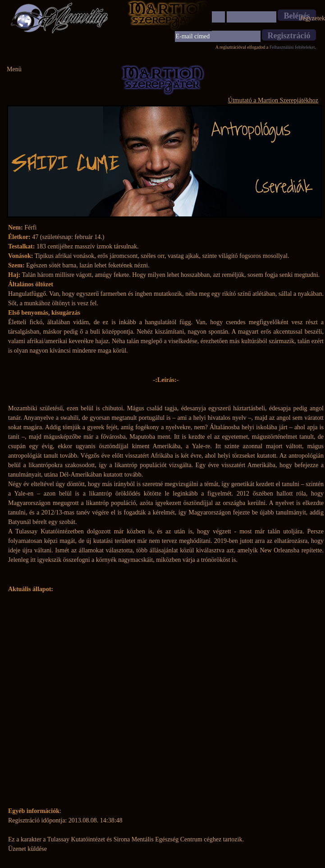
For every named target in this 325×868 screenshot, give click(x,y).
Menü (14, 69)
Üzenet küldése (27, 849)
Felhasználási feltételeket (292, 47)
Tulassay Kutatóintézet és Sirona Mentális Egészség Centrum (125, 839)
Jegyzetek (313, 18)
